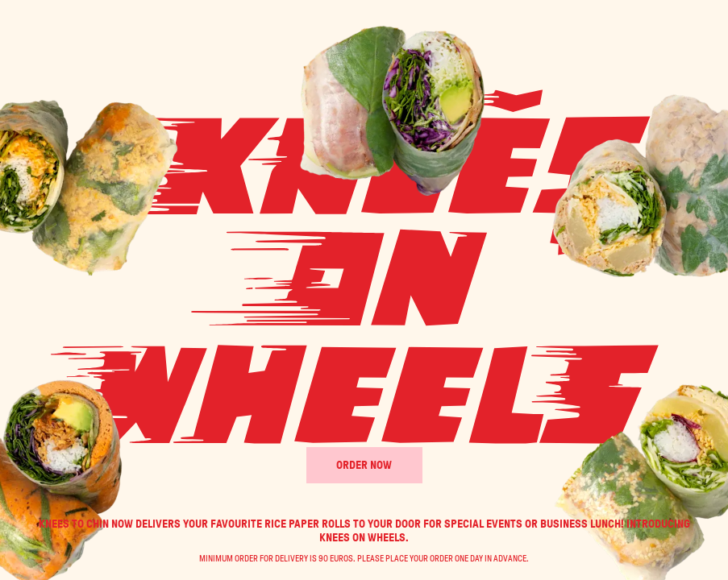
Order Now (364, 465)
